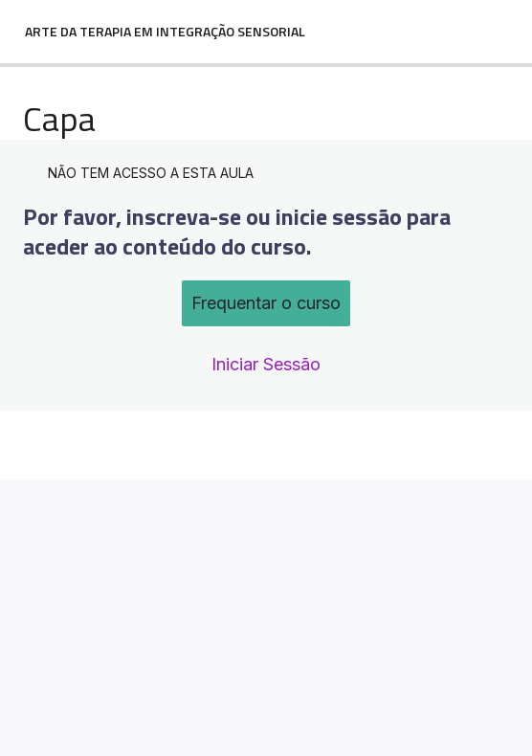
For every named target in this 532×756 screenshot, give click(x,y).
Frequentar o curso (266, 303)
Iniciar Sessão (266, 364)
